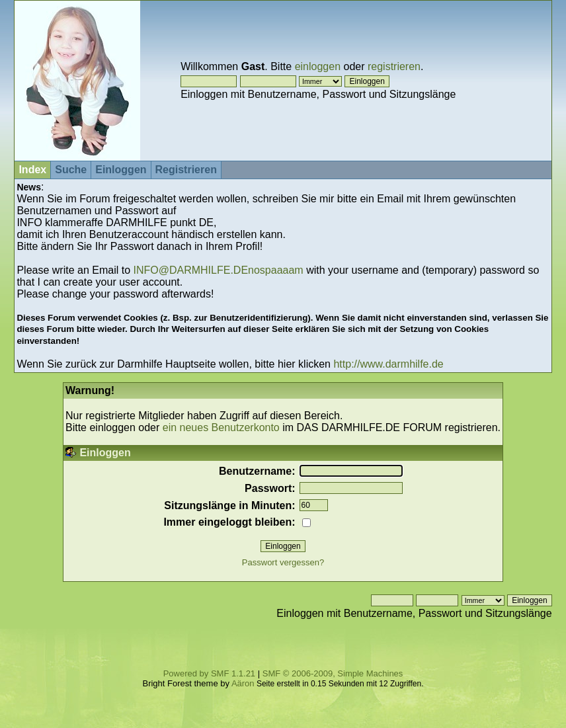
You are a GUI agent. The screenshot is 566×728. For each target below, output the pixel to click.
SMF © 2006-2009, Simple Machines (333, 673)
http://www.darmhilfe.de (388, 364)
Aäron (243, 683)
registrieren (394, 66)
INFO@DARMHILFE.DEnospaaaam (218, 270)
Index (32, 170)
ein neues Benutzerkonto (221, 427)
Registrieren (186, 170)
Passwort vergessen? (283, 562)
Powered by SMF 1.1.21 (209, 673)
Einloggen (121, 170)
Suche (71, 170)
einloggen (318, 66)
